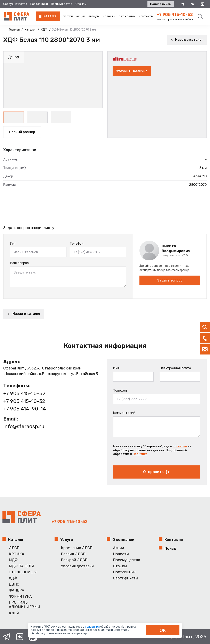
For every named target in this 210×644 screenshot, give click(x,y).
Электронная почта (175, 368)
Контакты (146, 16)
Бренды (94, 16)
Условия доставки (77, 566)
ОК (163, 630)
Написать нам (161, 4)
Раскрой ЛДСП (74, 560)
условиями (93, 627)
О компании (127, 16)
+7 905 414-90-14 (25, 409)
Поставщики (39, 4)
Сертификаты (126, 578)
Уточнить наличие (132, 71)
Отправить (157, 472)
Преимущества (62, 4)
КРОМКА (17, 554)
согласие (180, 446)
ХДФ (13, 578)
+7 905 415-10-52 (175, 15)
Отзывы (81, 4)
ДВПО (14, 584)
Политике (140, 454)
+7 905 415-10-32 (24, 401)
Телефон (77, 243)
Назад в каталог (187, 40)
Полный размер (22, 132)
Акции (81, 16)
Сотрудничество (15, 4)
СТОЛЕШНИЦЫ (23, 572)
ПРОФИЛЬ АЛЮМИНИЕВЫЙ (25, 605)
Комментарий (124, 413)
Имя (13, 243)
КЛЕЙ (14, 613)
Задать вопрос (170, 280)
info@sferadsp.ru (24, 426)
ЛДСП (14, 548)
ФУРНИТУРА (20, 597)
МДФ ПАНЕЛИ (22, 566)
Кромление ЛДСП (77, 548)
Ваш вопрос (19, 263)
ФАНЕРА (17, 590)
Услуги (68, 16)
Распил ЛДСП (73, 554)
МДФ (13, 560)
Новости (109, 16)
